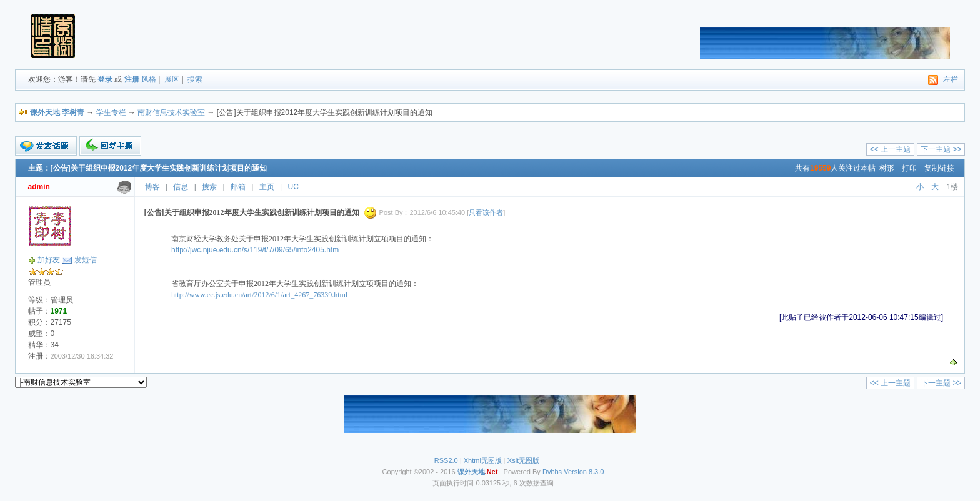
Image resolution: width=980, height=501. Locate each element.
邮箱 (238, 187)
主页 (267, 187)
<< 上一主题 (890, 149)
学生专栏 (111, 112)
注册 (132, 79)
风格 (149, 79)
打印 (909, 168)
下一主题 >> (941, 149)
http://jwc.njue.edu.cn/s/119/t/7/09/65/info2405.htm (255, 250)
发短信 (86, 260)
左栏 (951, 79)
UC (293, 187)
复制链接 (939, 168)
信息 (181, 187)
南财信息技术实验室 (171, 112)
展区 (172, 79)
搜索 (195, 79)
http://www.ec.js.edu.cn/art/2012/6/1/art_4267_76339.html (259, 295)
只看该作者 (486, 212)
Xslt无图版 (523, 460)
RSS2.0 (446, 460)
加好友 (49, 260)
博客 (152, 187)
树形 (887, 168)
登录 (105, 79)
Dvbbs (552, 472)
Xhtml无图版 (483, 460)
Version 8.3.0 (584, 472)
